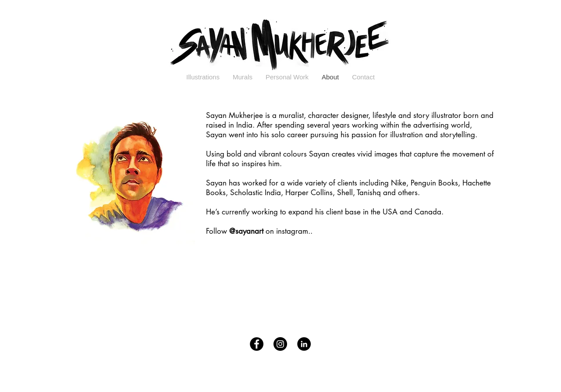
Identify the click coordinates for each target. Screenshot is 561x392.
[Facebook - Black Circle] (257, 344)
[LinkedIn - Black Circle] (304, 344)
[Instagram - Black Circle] (280, 344)
